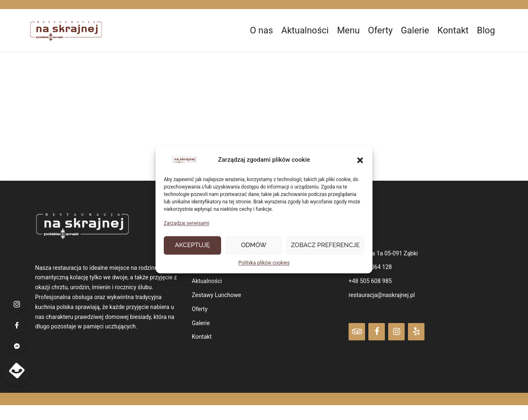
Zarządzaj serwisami (186, 224)
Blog (486, 30)
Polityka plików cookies (264, 263)
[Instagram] (396, 332)
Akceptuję (192, 245)
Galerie (415, 30)
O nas (262, 30)
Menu (348, 30)
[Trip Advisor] (357, 332)
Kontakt (453, 30)
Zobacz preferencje (325, 245)
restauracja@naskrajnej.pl (382, 295)
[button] (360, 160)
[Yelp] (416, 332)
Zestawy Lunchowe (216, 295)
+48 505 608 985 (370, 281)
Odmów (254, 245)
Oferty (380, 30)
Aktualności (305, 30)
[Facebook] (377, 332)
